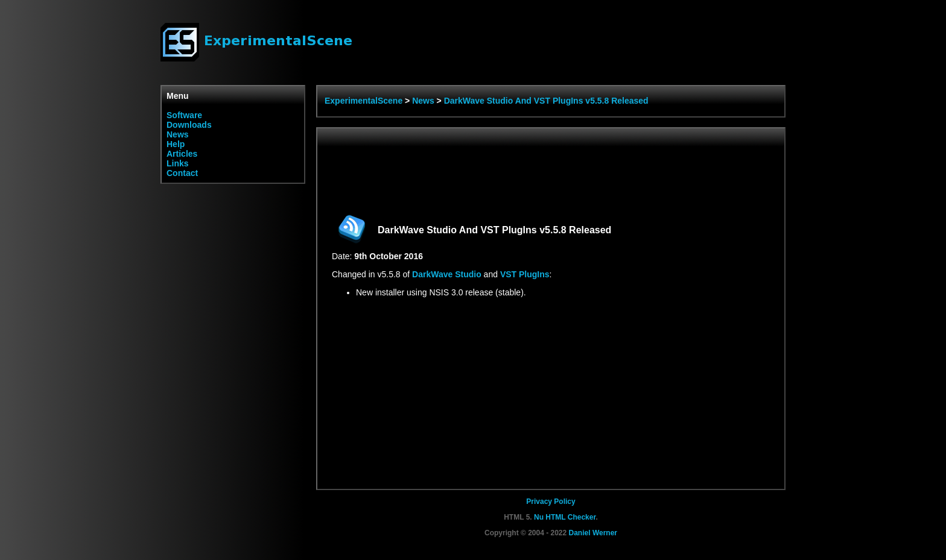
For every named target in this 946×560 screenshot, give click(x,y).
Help (176, 144)
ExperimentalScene (363, 101)
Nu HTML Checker (565, 517)
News (178, 134)
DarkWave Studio (447, 274)
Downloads (189, 125)
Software (184, 115)
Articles (182, 154)
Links (178, 163)
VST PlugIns (525, 274)
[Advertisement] (551, 170)
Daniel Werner (593, 533)
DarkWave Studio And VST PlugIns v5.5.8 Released (546, 101)
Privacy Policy (551, 502)
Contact (182, 173)
